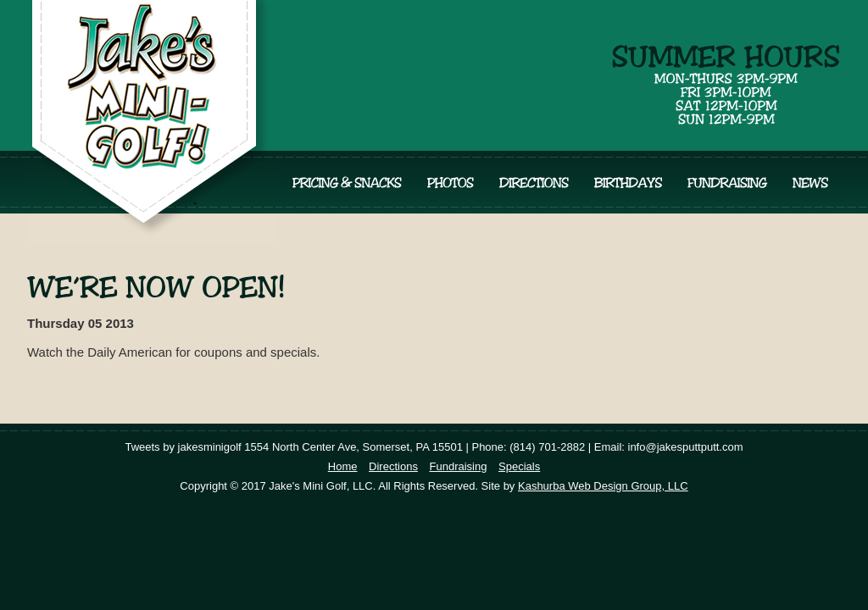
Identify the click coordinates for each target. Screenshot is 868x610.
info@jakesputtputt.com (686, 447)
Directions (393, 466)
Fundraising (459, 466)
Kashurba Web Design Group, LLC (603, 486)
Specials (519, 466)
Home (343, 466)
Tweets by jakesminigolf (183, 447)
